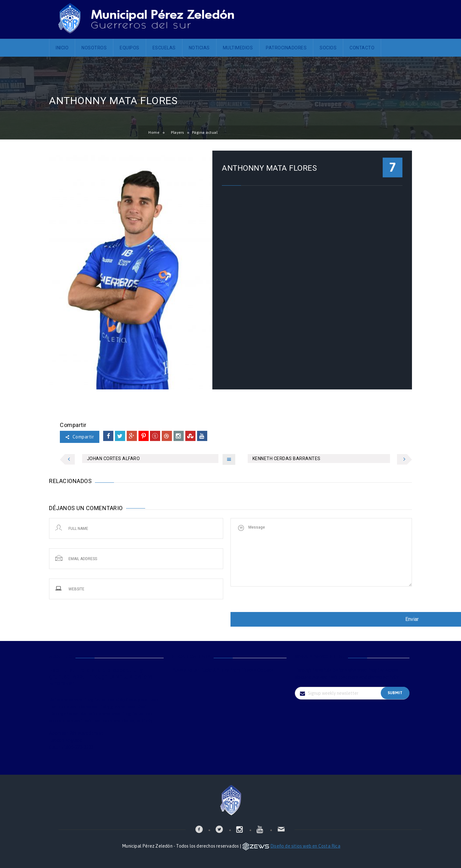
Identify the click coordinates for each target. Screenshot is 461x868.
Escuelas (164, 48)
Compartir (80, 437)
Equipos (130, 48)
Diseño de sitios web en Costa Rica (305, 846)
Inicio (62, 48)
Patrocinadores (286, 48)
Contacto (362, 48)
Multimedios (238, 48)
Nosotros (94, 48)
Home (154, 132)
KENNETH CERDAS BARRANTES (287, 459)
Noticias (199, 48)
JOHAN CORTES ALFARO (113, 459)
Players (177, 132)
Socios (328, 48)
